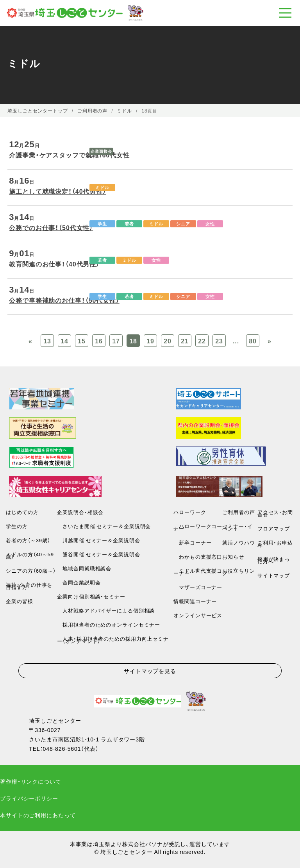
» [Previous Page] (270, 341)
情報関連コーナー (195, 601)
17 (116, 341)
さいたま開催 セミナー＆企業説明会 (104, 526)
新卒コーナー (192, 542)
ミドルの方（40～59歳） (30, 555)
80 (253, 341)
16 (99, 341)
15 (82, 341)
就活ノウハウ (238, 542)
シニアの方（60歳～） (31, 571)
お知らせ (233, 556)
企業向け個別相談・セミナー (91, 596)
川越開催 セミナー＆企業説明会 (98, 540)
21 (185, 341)
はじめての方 (22, 512)
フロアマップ (274, 528)
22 (202, 341)
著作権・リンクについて (31, 781)
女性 (210, 224)
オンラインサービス (198, 615)
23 (219, 341)
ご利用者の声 (238, 512)
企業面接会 (101, 151)
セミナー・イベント (237, 527)
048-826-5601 (62, 748)
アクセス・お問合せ (275, 513)
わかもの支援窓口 (198, 556)
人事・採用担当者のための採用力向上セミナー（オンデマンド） (113, 640)
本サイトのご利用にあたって (38, 815)
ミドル (102, 187)
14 (64, 341)
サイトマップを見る (150, 671)
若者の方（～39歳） (28, 540)
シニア (183, 224)
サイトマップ (274, 575)
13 (47, 341)
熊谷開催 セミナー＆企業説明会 (98, 554)
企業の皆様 (19, 601)
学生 (102, 224)
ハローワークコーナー (198, 527)
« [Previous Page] (30, 341)
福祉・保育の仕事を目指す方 (29, 586)
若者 (129, 224)
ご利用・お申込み (275, 544)
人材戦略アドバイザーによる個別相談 (106, 610)
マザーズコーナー (198, 587)
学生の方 (17, 526)
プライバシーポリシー (29, 798)
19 (150, 341)
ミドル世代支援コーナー (198, 572)
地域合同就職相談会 (84, 568)
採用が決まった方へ (274, 560)
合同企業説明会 (79, 582)
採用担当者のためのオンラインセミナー (109, 624)
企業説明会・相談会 (80, 512)
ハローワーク (190, 512)
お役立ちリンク (238, 572)
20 (168, 341)
